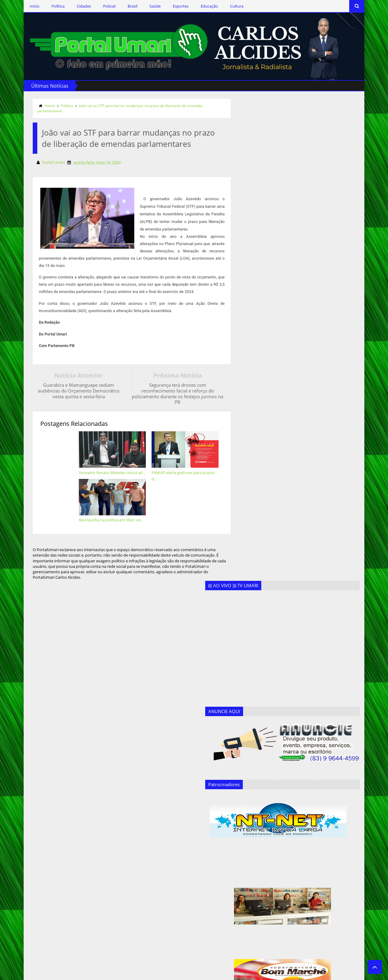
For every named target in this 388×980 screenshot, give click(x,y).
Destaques (124, 878)
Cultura (225, 6)
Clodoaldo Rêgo (129, 858)
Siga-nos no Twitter (54, 856)
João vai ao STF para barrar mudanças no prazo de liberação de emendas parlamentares (109, 107)
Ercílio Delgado (128, 898)
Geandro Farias (129, 918)
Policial (98, 6)
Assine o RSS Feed (53, 874)
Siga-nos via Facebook (57, 838)
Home (38, 105)
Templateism (104, 974)
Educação (198, 6)
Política (47, 6)
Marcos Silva (126, 928)
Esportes (169, 6)
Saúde (144, 6)
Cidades (72, 6)
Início (23, 6)
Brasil (121, 6)
